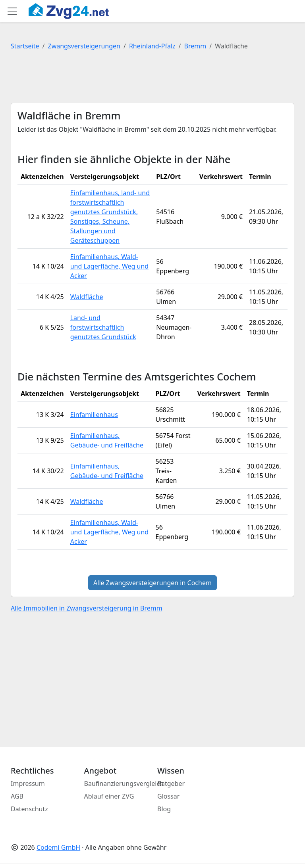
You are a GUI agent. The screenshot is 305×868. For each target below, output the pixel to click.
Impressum (28, 784)
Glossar (168, 796)
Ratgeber (171, 784)
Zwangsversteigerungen (84, 46)
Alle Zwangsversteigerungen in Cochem (152, 583)
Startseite (25, 46)
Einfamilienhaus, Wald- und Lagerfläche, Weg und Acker (109, 266)
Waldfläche (87, 297)
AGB (17, 796)
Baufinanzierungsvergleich (124, 784)
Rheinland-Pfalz (152, 46)
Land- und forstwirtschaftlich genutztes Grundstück (103, 327)
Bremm (195, 46)
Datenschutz (29, 809)
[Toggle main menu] (12, 11)
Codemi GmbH (58, 847)
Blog (164, 809)
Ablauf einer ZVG (109, 796)
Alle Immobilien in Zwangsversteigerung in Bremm (87, 608)
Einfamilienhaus (94, 415)
